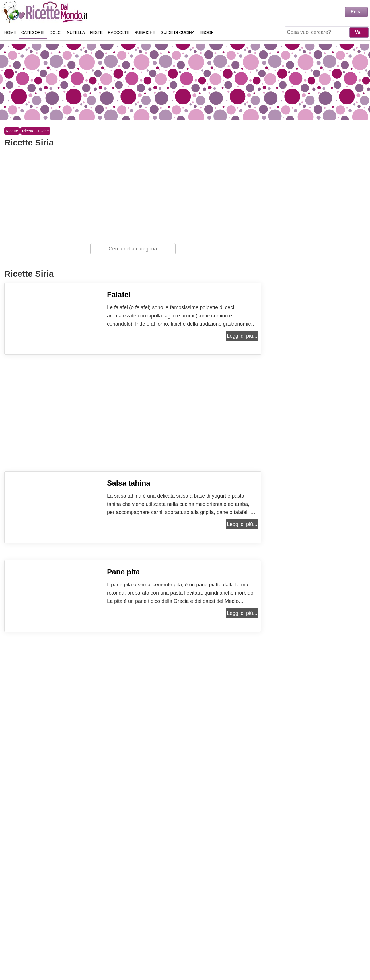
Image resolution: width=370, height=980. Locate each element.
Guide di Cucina (178, 32)
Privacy (174, 958)
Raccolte (119, 32)
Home (10, 32)
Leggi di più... (242, 336)
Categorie (33, 32)
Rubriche (145, 32)
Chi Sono (117, 958)
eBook (207, 32)
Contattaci (146, 958)
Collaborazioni (245, 958)
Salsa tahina (129, 483)
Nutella (76, 32)
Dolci (56, 32)
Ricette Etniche (35, 131)
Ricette (12, 131)
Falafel (119, 295)
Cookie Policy (205, 958)
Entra (356, 12)
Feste (96, 32)
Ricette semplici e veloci (46, 12)
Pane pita (124, 572)
